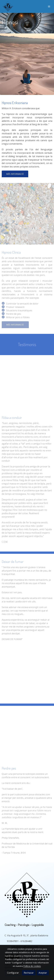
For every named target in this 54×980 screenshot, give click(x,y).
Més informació (15, 174)
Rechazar (29, 973)
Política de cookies (32, 966)
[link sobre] (27, 896)
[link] (8, 6)
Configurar (13, 973)
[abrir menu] (49, 6)
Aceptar (43, 973)
